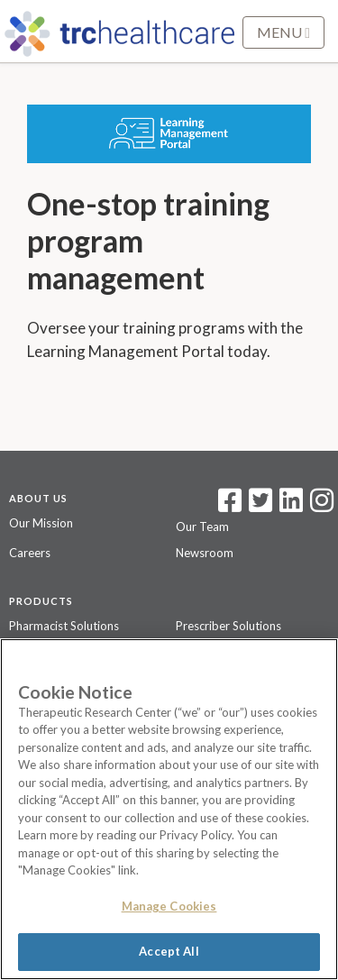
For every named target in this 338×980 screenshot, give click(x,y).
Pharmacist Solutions (64, 626)
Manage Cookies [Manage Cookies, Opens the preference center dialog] (169, 906)
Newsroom (205, 553)
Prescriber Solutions (228, 626)
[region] (169, 809)
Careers (30, 553)
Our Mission (41, 523)
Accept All (169, 951)
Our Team (202, 527)
